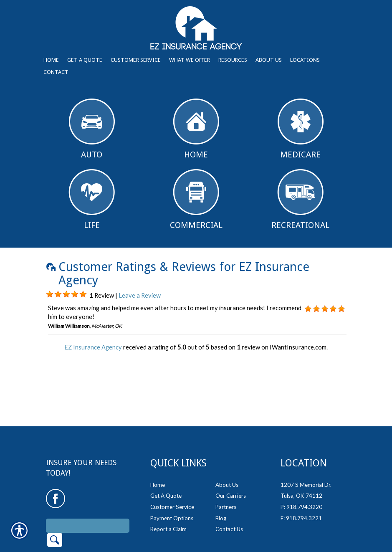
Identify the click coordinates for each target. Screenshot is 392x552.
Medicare (301, 129)
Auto (92, 129)
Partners (226, 474)
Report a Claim (168, 496)
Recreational (300, 200)
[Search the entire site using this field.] (88, 493)
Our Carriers (231, 463)
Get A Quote (166, 463)
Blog (221, 486)
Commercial (196, 200)
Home (196, 129)
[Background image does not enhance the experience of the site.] (50, 294)
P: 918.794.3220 (301, 474)
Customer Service (172, 474)
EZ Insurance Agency (93, 347)
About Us (227, 452)
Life (92, 200)
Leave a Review (140, 295)
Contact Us (229, 496)
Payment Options (172, 486)
